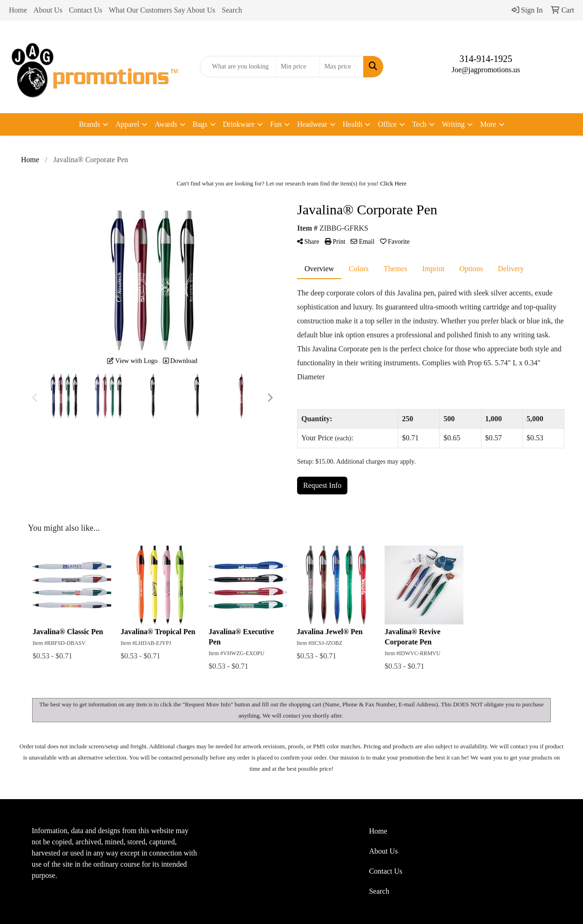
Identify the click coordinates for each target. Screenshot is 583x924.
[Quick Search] (238, 67)
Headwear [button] (312, 124)
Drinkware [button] (239, 124)
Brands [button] (89, 124)
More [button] (488, 124)
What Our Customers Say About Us (162, 10)
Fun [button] (276, 124)
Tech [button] (419, 124)
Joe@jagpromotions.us (486, 70)
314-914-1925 (486, 59)
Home (18, 10)
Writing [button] (453, 124)
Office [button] (387, 124)
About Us (48, 10)
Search (232, 10)
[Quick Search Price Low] (298, 67)
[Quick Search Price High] (342, 67)
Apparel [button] (128, 124)
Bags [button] (200, 124)
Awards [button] (166, 124)
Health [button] (353, 124)
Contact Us (86, 10)
